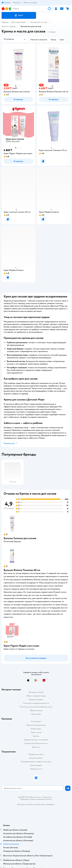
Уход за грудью (9, 26)
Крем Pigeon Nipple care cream (21, 646)
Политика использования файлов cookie (36, 707)
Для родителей (18, 22)
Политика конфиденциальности (36, 703)
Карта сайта (36, 714)
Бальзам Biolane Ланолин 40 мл (22, 570)
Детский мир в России (26, 804)
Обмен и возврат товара (36, 696)
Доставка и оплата (36, 692)
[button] (19, 15)
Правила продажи (36, 700)
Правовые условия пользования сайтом (36, 799)
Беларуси (51, 804)
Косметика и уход (39, 22)
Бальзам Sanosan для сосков (20, 538)
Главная (5, 22)
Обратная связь (36, 710)
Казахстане (41, 804)
